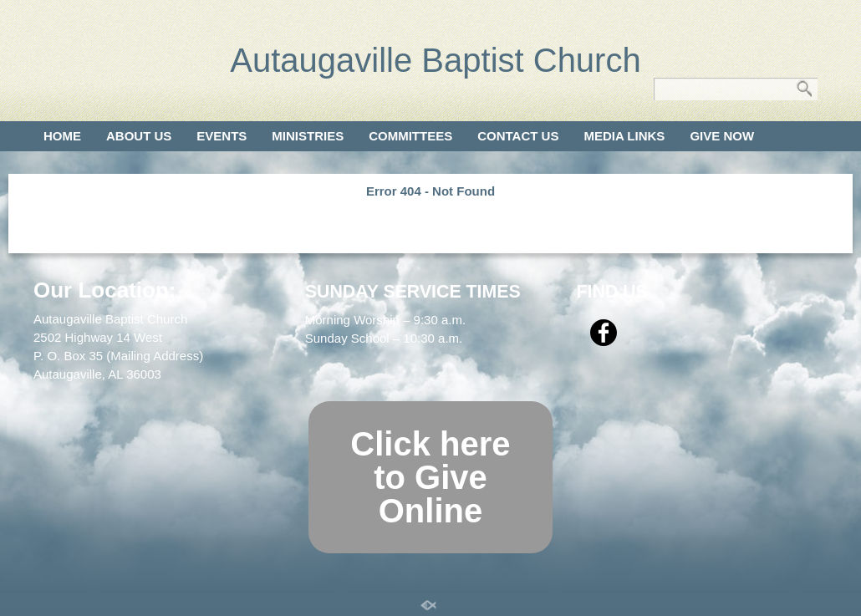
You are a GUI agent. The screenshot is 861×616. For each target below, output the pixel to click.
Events (222, 136)
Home (62, 136)
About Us (139, 136)
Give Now (722, 136)
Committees (410, 136)
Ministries (308, 136)
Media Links (624, 136)
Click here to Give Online (430, 477)
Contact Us (518, 136)
